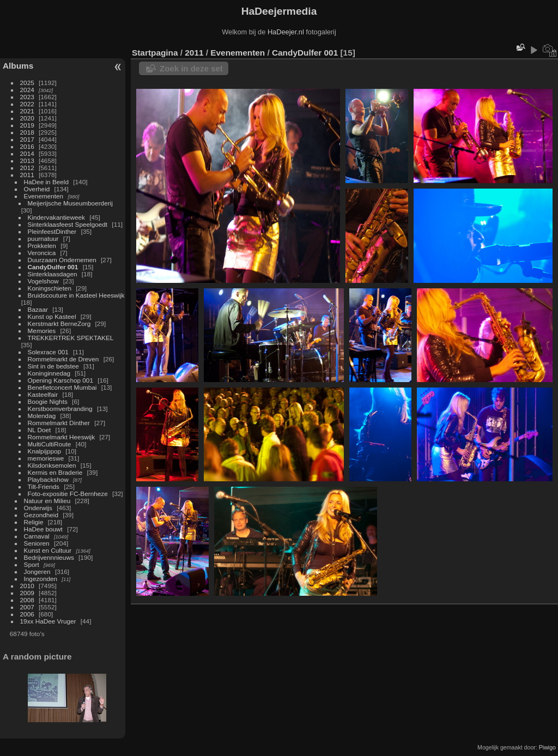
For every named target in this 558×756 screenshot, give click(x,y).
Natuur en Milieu (47, 501)
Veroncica (42, 253)
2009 (27, 593)
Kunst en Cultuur (48, 550)
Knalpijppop (45, 451)
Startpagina (155, 53)
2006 (27, 614)
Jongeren (37, 571)
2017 (27, 139)
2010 (27, 586)
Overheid (37, 189)
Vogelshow (43, 281)
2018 (27, 132)
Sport (32, 564)
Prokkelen (42, 246)
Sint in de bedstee (53, 366)
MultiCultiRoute (50, 444)
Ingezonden (41, 579)
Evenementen (44, 196)
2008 (27, 600)
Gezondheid (41, 515)
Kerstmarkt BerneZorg (59, 323)
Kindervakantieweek (56, 217)
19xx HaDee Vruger (48, 621)
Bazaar (38, 309)
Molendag (42, 416)
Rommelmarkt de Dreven (63, 359)
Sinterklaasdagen (53, 274)
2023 (27, 97)
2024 (27, 90)
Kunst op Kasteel (52, 316)
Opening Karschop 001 (60, 380)
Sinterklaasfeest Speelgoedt (68, 224)
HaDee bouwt (43, 529)
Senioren (37, 543)
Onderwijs (38, 508)
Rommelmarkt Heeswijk (62, 437)
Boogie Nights (48, 401)
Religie (34, 522)
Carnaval (37, 536)
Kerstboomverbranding (60, 409)
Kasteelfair (43, 394)
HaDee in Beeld (46, 182)
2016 (27, 146)
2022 (27, 104)
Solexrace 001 (48, 352)
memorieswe (46, 458)
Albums (18, 66)
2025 (27, 83)
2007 (27, 607)
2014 (27, 153)
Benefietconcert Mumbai (62, 387)
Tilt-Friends (44, 486)
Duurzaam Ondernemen (62, 260)
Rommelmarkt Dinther (59, 423)
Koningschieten (50, 288)
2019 (27, 125)
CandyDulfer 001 (53, 267)
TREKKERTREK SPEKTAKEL (71, 338)
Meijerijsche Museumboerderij (70, 203)
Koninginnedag (49, 373)
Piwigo (547, 747)
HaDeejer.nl (286, 32)
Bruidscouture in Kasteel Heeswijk (76, 295)
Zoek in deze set (191, 68)
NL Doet (40, 430)
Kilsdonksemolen (52, 465)
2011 (27, 175)
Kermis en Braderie (55, 472)
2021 (27, 111)
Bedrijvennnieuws (49, 557)
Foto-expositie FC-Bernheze (68, 494)
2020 (27, 118)
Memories (42, 331)
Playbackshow (48, 479)
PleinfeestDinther (52, 231)
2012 (27, 168)
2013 (27, 161)
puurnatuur (43, 238)
